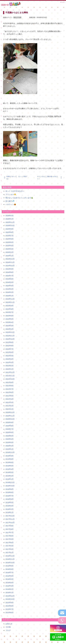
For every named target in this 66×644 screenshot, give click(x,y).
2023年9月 (10, 306)
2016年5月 (10, 579)
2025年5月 (10, 242)
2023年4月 (10, 322)
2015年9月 (10, 603)
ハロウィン (11, 204)
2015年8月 (10, 606)
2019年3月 (10, 472)
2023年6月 (10, 316)
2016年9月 (10, 566)
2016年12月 (10, 556)
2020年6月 (10, 432)
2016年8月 (10, 569)
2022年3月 (10, 362)
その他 (8, 627)
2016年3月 (10, 586)
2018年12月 (10, 482)
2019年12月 (10, 452)
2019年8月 (10, 459)
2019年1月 (10, 479)
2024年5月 (10, 282)
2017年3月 (10, 546)
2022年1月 (10, 369)
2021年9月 (10, 382)
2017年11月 (10, 519)
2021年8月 (10, 386)
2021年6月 (10, 392)
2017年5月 (10, 539)
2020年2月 (10, 446)
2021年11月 (10, 376)
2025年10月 (10, 226)
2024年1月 (10, 296)
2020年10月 (10, 419)
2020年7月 (10, 429)
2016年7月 (10, 572)
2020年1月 (10, 449)
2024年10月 (10, 266)
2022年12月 (10, 332)
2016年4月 (10, 583)
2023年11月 (10, 302)
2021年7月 (10, 389)
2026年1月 (10, 219)
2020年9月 (10, 422)
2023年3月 (10, 326)
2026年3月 (10, 216)
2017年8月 (10, 529)
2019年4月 (10, 469)
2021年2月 (10, 406)
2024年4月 (10, 286)
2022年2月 (10, 366)
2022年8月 (10, 346)
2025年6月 (10, 239)
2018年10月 (10, 486)
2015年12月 (10, 596)
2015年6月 (10, 613)
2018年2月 (10, 509)
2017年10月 (10, 522)
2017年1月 (10, 552)
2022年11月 (10, 336)
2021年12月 (10, 372)
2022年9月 (10, 342)
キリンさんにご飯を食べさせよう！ (48, 178)
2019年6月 (10, 462)
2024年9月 (10, 269)
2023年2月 (10, 329)
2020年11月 (10, 416)
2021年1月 (10, 409)
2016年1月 (10, 592)
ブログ (8, 630)
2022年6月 (10, 352)
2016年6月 (10, 576)
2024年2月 (10, 292)
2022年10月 (10, 339)
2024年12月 (10, 259)
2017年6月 (10, 536)
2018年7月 (10, 496)
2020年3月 (10, 442)
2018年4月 (10, 506)
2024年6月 (10, 279)
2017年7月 (10, 532)
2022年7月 (10, 349)
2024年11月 (10, 262)
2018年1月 (10, 512)
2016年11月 (10, 559)
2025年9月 (10, 229)
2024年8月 (10, 272)
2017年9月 (10, 526)
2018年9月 (10, 489)
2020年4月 (10, 439)
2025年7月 (10, 236)
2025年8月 (10, 232)
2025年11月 (10, 222)
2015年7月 (10, 609)
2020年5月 (10, 436)
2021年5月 (10, 396)
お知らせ (9, 624)
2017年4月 (10, 543)
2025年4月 (10, 246)
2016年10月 (10, 563)
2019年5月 (10, 466)
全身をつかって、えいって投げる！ (17, 178)
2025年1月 (10, 256)
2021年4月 (10, 399)
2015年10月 (10, 599)
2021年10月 (10, 379)
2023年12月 (10, 299)
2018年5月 (10, 502)
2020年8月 (10, 426)
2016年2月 (10, 589)
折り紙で (10, 201)
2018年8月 (10, 492)
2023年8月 (10, 309)
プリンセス (11, 194)
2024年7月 (10, 276)
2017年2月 (10, 549)
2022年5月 (10, 356)
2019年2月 (10, 476)
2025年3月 (10, 249)
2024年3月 (10, 289)
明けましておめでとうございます (19, 198)
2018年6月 (10, 499)
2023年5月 (10, 319)
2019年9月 (10, 456)
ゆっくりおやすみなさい (15, 191)
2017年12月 (10, 516)
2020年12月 (10, 412)
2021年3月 (10, 402)
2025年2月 (10, 252)
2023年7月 (10, 312)
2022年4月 (10, 359)
